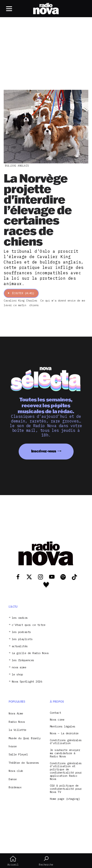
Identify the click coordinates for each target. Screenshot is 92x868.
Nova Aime (16, 713)
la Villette (17, 730)
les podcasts (21, 632)
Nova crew (57, 720)
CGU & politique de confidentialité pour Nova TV (66, 789)
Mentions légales (63, 727)
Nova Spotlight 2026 (27, 682)
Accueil (13, 861)
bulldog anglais (17, 166)
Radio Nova (17, 722)
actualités (20, 646)
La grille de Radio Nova (30, 653)
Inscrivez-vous (44, 451)
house (13, 746)
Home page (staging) (65, 799)
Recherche (46, 861)
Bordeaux (15, 787)
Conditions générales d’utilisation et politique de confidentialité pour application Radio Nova (66, 771)
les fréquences (23, 660)
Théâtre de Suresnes (24, 763)
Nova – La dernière (64, 733)
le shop (17, 675)
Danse (13, 779)
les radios (20, 618)
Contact (55, 713)
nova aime (19, 667)
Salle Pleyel (18, 754)
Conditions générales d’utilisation (66, 742)
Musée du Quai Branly (25, 738)
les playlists (22, 639)
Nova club (16, 771)
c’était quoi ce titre (29, 625)
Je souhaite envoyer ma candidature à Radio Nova (65, 753)
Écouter (21, 293)
